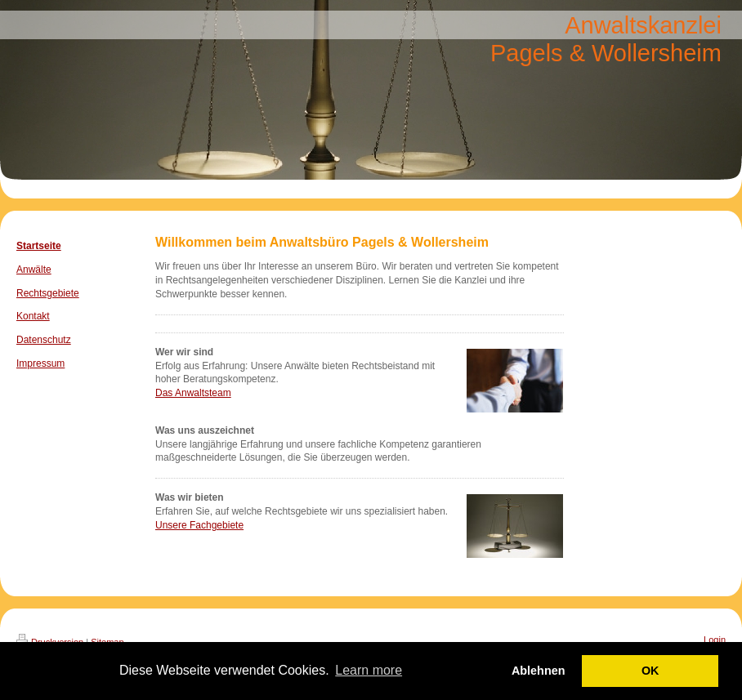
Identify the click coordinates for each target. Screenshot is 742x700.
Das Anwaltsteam (193, 393)
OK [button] (650, 671)
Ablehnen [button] (539, 671)
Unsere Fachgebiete (199, 525)
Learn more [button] (369, 670)
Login (715, 640)
